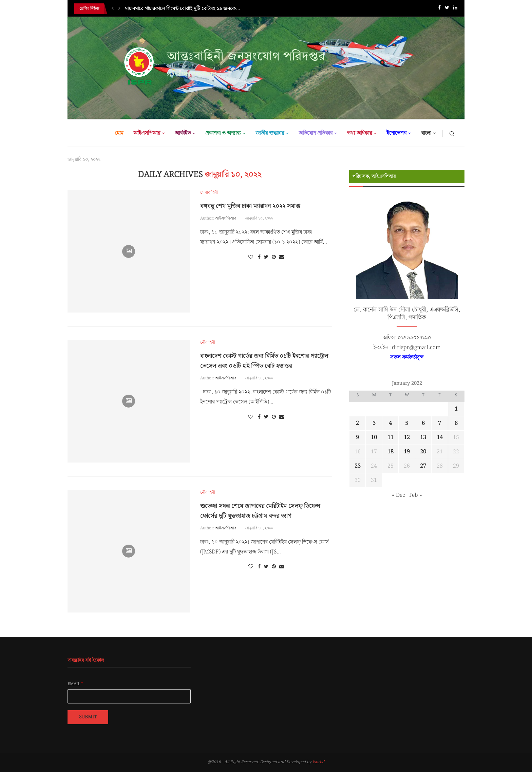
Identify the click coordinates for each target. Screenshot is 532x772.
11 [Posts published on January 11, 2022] (391, 438)
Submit (88, 717)
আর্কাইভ (183, 133)
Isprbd (318, 762)
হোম (119, 133)
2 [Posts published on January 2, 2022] (357, 423)
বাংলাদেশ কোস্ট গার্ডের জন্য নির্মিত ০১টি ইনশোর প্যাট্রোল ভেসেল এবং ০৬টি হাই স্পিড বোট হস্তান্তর (264, 361)
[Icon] (129, 251)
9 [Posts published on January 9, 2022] (357, 438)
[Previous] (113, 9)
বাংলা (426, 133)
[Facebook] (439, 9)
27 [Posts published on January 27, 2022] (423, 466)
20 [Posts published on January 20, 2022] (423, 452)
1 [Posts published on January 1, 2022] (456, 409)
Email (75, 684)
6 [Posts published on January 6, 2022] (423, 423)
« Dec (398, 495)
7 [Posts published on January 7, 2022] (440, 423)
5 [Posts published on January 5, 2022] (407, 423)
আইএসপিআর (147, 133)
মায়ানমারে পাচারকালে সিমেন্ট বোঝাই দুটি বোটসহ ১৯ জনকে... (182, 9)
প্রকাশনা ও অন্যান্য (223, 133)
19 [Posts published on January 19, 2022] (407, 452)
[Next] (119, 9)
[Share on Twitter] (266, 257)
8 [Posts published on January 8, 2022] (456, 423)
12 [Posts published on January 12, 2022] (407, 438)
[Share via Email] (282, 257)
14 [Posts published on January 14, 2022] (440, 438)
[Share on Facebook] (259, 257)
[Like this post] (251, 257)
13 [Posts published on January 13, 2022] (423, 438)
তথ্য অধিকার (359, 133)
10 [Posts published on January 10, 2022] (374, 438)
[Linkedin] (455, 9)
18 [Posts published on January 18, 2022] (391, 452)
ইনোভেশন (396, 133)
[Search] (452, 133)
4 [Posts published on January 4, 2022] (390, 423)
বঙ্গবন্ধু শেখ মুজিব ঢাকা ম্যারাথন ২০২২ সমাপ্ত (250, 206)
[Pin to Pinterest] (274, 257)
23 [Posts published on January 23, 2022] (358, 466)
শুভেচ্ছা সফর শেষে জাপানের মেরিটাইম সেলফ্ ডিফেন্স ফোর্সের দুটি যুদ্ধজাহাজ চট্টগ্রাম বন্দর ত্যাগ (260, 511)
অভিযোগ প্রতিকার (316, 133)
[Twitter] (447, 9)
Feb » (416, 495)
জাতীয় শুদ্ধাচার (270, 133)
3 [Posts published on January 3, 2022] (374, 423)
